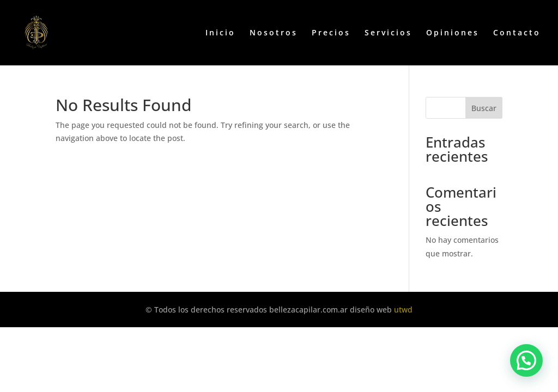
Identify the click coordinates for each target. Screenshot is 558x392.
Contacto (517, 33)
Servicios (388, 33)
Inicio (220, 33)
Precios (331, 33)
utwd (403, 310)
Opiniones (453, 33)
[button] (526, 360)
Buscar (484, 108)
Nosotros (274, 33)
